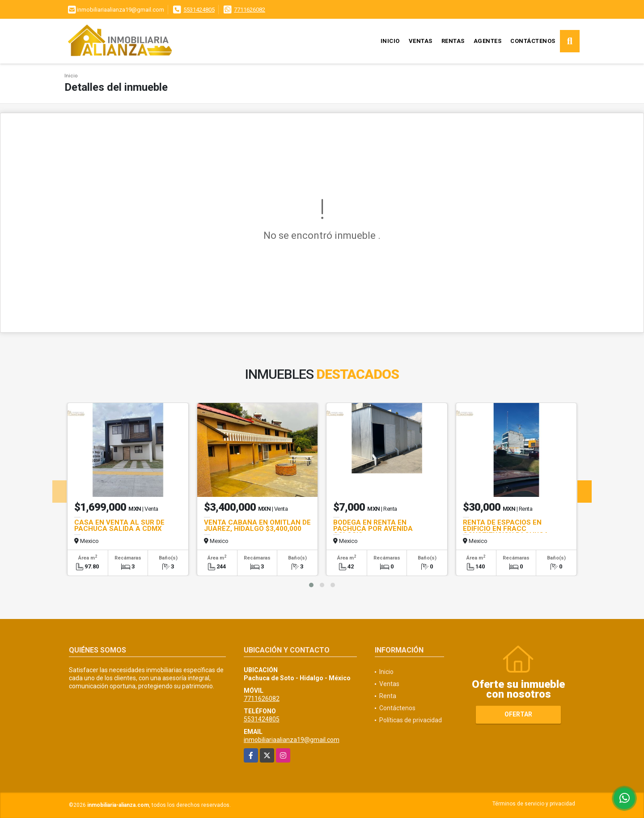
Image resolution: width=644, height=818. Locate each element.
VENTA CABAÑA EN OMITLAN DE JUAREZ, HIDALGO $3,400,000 (257, 526)
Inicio (390, 41)
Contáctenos (533, 41)
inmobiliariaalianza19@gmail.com (292, 740)
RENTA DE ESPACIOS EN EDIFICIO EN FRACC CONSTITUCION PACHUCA (506, 529)
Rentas (453, 41)
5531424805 (199, 10)
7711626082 (250, 10)
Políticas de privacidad (411, 720)
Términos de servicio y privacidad (534, 804)
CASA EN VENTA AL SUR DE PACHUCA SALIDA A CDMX (119, 526)
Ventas (421, 41)
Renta (388, 696)
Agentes (488, 41)
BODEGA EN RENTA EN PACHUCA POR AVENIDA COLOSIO (373, 529)
